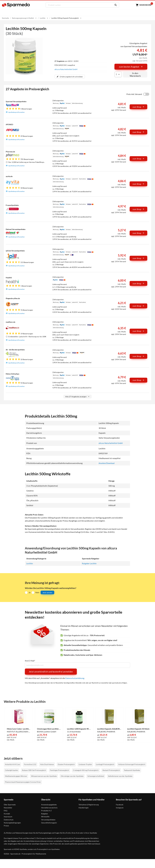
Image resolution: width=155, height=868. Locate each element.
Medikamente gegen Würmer (16, 776)
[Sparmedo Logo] (16, 5)
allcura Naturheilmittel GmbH (66, 69)
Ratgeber (45, 814)
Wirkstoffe (45, 817)
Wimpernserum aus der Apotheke (44, 776)
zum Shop (138, 107)
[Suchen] (114, 5)
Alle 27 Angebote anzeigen (77, 397)
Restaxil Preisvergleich (111, 770)
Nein (37, 592)
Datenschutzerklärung (75, 678)
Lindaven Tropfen (85, 764)
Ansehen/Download (106, 463)
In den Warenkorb (135, 74)
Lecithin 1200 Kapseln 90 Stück (79, 729)
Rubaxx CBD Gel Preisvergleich (34, 770)
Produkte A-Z (46, 811)
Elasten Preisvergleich (66, 764)
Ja (29, 592)
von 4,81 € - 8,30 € (66, 61)
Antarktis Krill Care (12, 764)
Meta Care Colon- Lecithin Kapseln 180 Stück (19, 729)
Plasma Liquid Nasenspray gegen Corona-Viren (23, 782)
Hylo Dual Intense (47, 764)
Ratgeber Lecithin (89, 563)
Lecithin (30, 563)
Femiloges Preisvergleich (59, 770)
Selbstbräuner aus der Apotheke (120, 776)
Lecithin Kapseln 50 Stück (138, 729)
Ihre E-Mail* (30, 661)
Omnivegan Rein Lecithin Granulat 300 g (49, 729)
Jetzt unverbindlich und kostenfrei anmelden (51, 672)
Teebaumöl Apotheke (132, 770)
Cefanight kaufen (12, 770)
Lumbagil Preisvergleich (105, 764)
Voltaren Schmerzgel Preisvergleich (132, 764)
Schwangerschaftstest (96, 776)
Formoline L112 (30, 764)
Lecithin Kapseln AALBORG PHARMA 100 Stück (109, 729)
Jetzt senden (47, 593)
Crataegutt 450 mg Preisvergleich (86, 770)
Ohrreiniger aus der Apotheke (72, 776)
